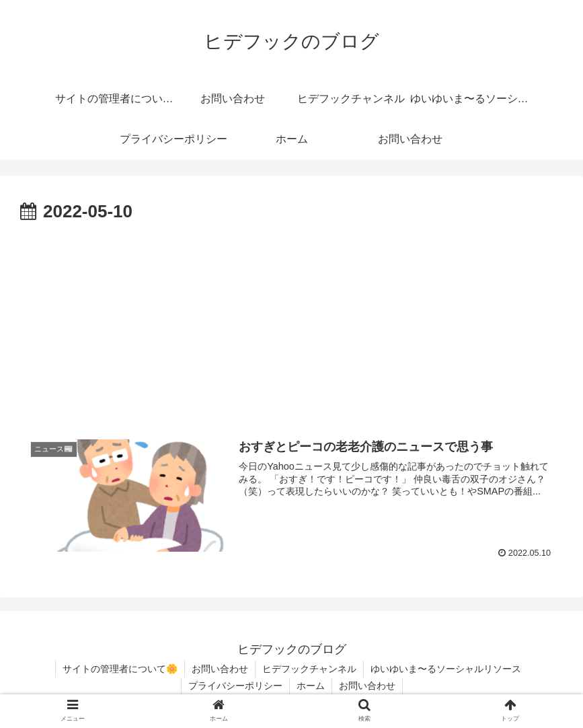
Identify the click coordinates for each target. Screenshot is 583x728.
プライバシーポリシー (235, 686)
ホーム (311, 686)
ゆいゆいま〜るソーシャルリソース (446, 669)
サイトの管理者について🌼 (120, 669)
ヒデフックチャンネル (309, 669)
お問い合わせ (220, 669)
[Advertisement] (291, 328)
